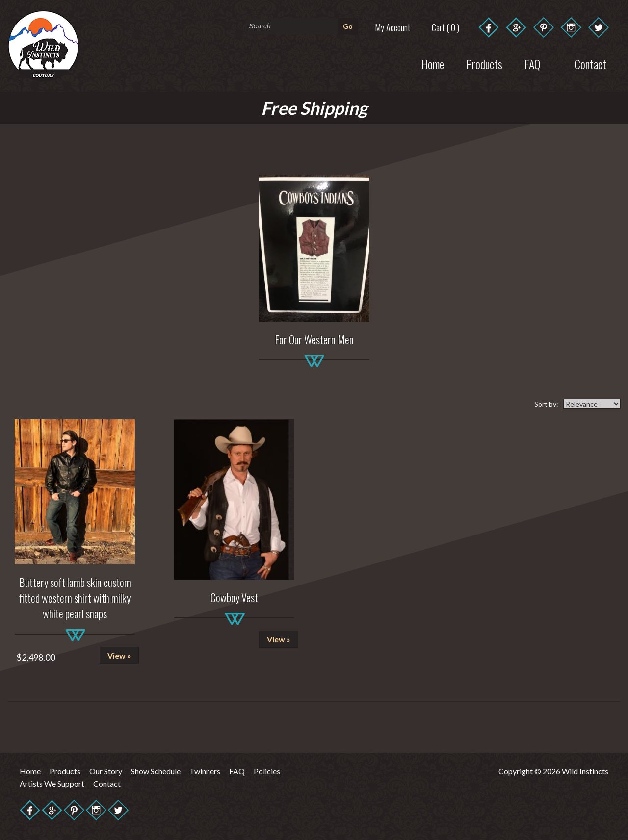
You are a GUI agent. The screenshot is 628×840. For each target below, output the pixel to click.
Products (484, 64)
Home (433, 64)
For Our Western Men (314, 339)
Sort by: (546, 404)
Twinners (205, 771)
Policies (267, 771)
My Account (392, 27)
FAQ (237, 771)
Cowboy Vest (234, 597)
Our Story (106, 771)
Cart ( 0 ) (445, 27)
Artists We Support (52, 783)
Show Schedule (156, 771)
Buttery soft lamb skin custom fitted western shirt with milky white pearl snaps (75, 598)
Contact (107, 783)
